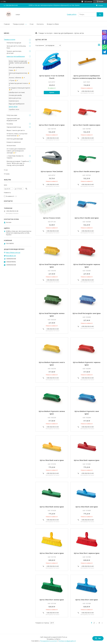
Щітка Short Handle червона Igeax (87, 125)
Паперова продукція (14, 43)
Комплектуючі (14, 101)
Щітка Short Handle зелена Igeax (87, 171)
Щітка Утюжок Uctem (52, 218)
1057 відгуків (88, 1)
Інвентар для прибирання (63, 33)
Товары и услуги (19, 24)
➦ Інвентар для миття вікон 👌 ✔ (19, 84)
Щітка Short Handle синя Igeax (87, 218)
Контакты (40, 24)
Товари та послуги (45, 33)
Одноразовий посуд (14, 127)
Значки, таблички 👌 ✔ (17, 78)
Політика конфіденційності (67, 641)
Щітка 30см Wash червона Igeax (87, 460)
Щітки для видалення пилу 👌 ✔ (19, 74)
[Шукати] (100, 14)
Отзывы (7, 174)
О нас (32, 24)
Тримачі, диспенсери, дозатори (14, 52)
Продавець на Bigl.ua (53, 639)
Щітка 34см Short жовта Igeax (52, 553)
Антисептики (11, 145)
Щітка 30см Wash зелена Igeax (52, 507)
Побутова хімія (12, 115)
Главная (7, 24)
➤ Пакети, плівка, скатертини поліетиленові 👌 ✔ (17, 135)
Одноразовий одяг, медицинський (13, 119)
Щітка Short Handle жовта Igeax (52, 125)
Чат (98, 638)
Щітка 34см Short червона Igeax (87, 553)
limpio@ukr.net (11, 256)
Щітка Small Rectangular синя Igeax (87, 313)
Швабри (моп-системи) (17, 92)
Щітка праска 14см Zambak (52, 171)
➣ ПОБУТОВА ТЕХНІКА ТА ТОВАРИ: (15, 157)
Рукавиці (10, 124)
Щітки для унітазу (15, 98)
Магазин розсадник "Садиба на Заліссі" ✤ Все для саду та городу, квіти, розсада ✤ (18, 163)
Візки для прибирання (16, 67)
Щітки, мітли (13, 107)
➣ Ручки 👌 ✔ (13, 80)
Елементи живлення (14, 142)
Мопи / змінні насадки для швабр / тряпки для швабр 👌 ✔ (19, 63)
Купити (52, 92)
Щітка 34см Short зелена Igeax (52, 600)
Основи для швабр (15, 95)
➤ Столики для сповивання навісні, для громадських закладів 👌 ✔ (16, 151)
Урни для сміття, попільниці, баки (16, 47)
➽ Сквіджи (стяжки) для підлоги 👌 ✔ (19, 89)
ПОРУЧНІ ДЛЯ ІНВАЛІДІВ (15, 139)
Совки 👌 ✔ (13, 70)
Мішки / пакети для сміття (16, 130)
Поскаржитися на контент (49, 641)
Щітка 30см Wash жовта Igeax (52, 460)
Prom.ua (64, 637)
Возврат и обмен (53, 24)
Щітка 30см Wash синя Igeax (87, 507)
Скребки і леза (14, 109)
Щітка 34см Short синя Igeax (87, 600)
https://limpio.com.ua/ (13, 252)
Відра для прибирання (17, 104)
